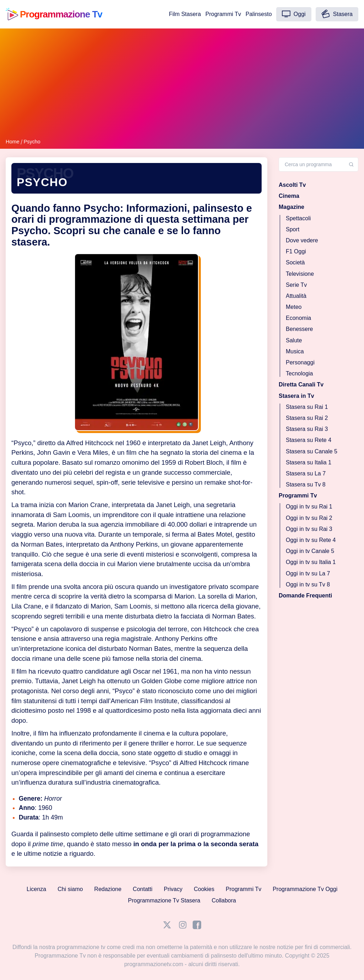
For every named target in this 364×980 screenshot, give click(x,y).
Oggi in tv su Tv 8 (308, 584)
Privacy (173, 889)
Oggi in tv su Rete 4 (311, 540)
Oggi (294, 14)
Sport (293, 229)
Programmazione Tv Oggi (305, 889)
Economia (298, 318)
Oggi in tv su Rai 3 (309, 529)
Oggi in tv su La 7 (308, 573)
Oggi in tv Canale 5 (310, 551)
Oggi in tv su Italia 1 (311, 562)
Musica (295, 351)
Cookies (204, 889)
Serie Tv (296, 284)
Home (12, 142)
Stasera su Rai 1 (307, 407)
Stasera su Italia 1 (309, 462)
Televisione (300, 273)
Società (295, 262)
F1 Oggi (296, 251)
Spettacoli (298, 218)
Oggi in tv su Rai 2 (309, 518)
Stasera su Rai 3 (307, 429)
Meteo (294, 307)
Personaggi (300, 362)
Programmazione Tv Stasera (164, 900)
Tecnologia (299, 373)
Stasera (337, 14)
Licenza (36, 889)
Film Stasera (185, 14)
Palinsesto (259, 14)
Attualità (296, 296)
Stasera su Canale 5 (312, 451)
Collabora (224, 900)
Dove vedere (302, 240)
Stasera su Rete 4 (309, 440)
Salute (294, 340)
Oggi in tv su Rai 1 (309, 507)
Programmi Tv (223, 14)
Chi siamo (70, 889)
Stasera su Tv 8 (306, 484)
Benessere (299, 329)
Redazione (108, 889)
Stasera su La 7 (306, 473)
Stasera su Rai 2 (307, 418)
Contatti (143, 889)
